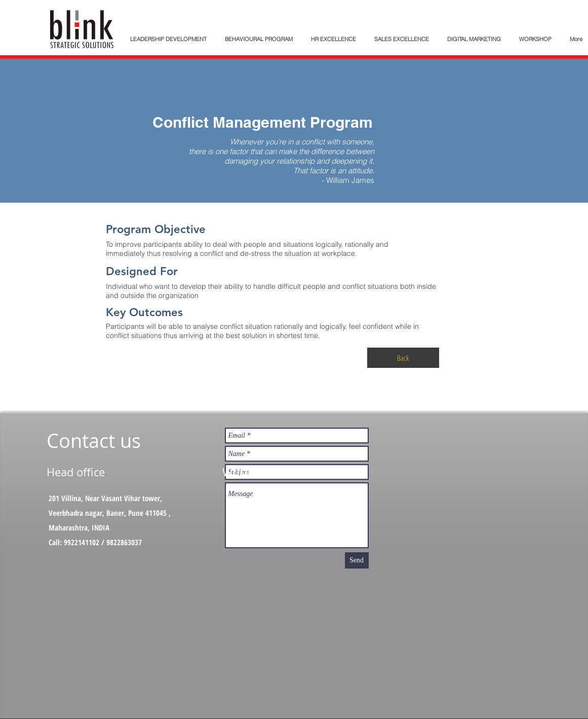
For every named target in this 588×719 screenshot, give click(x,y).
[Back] (403, 358)
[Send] (357, 560)
